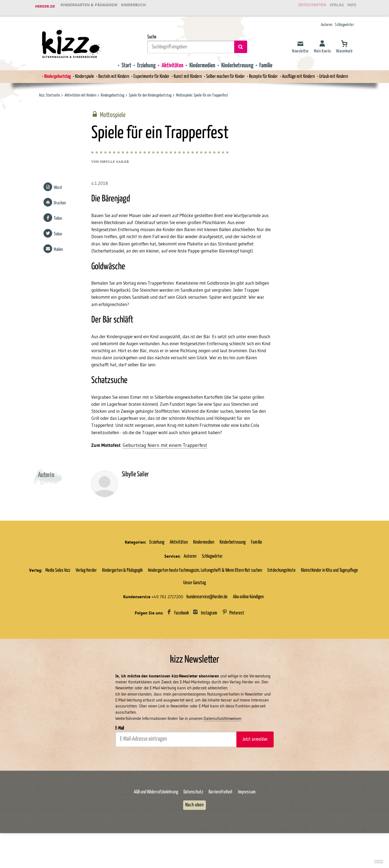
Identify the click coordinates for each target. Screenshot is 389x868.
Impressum (247, 813)
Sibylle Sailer (115, 159)
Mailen (58, 247)
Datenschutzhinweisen (222, 739)
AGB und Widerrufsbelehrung (156, 813)
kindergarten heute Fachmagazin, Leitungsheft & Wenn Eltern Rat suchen (205, 590)
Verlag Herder (86, 590)
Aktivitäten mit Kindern (81, 92)
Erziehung (144, 61)
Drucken (59, 201)
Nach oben (194, 826)
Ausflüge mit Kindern (305, 73)
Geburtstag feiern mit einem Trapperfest (166, 464)
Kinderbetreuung (239, 61)
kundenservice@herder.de (207, 616)
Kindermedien (202, 61)
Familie (270, 61)
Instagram (209, 632)
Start (123, 61)
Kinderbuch (136, 6)
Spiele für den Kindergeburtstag (151, 92)
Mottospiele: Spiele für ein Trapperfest (203, 92)
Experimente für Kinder (148, 73)
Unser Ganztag (194, 602)
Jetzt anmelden (255, 760)
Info (350, 6)
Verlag (331, 6)
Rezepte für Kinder (268, 73)
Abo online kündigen (248, 616)
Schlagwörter (344, 21)
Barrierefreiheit (221, 813)
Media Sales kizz (58, 590)
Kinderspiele (77, 73)
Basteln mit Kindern (108, 73)
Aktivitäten (171, 61)
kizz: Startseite (50, 92)
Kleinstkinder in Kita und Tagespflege (329, 590)
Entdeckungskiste (281, 590)
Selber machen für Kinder (228, 73)
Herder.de (45, 6)
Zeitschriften (304, 6)
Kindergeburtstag (48, 73)
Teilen (57, 216)
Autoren (326, 21)
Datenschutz (193, 813)
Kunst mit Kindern (187, 73)
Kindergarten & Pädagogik (89, 6)
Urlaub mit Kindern (343, 73)
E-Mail (120, 749)
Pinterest (237, 632)
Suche (152, 33)
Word (57, 186)
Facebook (182, 632)
